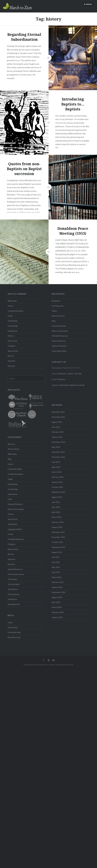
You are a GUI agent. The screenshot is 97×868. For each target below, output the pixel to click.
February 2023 (58, 477)
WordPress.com (67, 665)
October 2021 (57, 542)
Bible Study (12, 301)
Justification (13, 524)
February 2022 (58, 522)
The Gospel (12, 579)
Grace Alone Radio (59, 351)
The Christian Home (16, 574)
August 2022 (57, 497)
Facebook (62, 374)
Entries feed (13, 627)
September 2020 (58, 592)
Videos (54, 311)
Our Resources (58, 306)
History (11, 336)
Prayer (10, 534)
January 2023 (57, 482)
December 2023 (58, 452)
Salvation (11, 361)
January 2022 (57, 527)
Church (10, 306)
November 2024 (58, 442)
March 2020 (57, 607)
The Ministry (13, 589)
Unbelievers (12, 599)
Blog (54, 321)
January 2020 (57, 617)
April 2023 (56, 467)
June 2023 (56, 462)
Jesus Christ (12, 341)
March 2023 (57, 472)
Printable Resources (60, 336)
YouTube (78, 374)
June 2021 (56, 562)
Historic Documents (60, 331)
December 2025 (58, 412)
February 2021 (58, 582)
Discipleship (13, 321)
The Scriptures (14, 594)
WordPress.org (14, 637)
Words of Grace (58, 316)
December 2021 (58, 532)
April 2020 (56, 602)
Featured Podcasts (59, 346)
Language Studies (15, 529)
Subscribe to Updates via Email (72, 385)
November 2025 (58, 417)
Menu (89, 4)
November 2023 (58, 457)
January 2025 (57, 437)
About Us (11, 444)
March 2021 (57, 577)
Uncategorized (14, 604)
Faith (10, 499)
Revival (11, 356)
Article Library (13, 449)
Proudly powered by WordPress (35, 665)
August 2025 (57, 422)
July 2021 (56, 557)
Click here (61, 379)
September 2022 (58, 492)
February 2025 (58, 432)
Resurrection (13, 351)
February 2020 (58, 612)
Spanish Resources (15, 569)
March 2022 (57, 517)
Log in (10, 622)
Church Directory (59, 341)
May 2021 (56, 567)
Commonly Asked (59, 326)
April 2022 (56, 512)
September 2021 (58, 547)
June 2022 (56, 502)
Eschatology (13, 326)
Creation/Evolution (15, 311)
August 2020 (57, 597)
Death (10, 316)
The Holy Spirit (14, 584)
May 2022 (56, 507)
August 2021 (57, 552)
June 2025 (56, 427)
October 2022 (57, 487)
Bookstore (56, 301)
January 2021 (57, 587)
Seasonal (11, 366)
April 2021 (56, 572)
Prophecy (12, 346)
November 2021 (58, 537)
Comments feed (14, 632)
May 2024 (56, 447)
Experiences (13, 331)
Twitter (70, 374)
